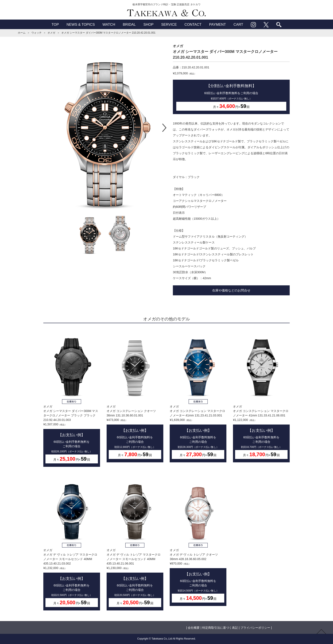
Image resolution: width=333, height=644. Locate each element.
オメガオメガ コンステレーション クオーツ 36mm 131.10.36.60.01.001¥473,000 (135, 396)
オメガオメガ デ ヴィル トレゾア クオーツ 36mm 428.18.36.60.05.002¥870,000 (198, 540)
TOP (55, 25)
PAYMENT (218, 25)
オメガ (51, 33)
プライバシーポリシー (255, 628)
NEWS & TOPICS (81, 25)
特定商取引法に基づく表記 (220, 628)
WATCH (109, 25)
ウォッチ (37, 33)
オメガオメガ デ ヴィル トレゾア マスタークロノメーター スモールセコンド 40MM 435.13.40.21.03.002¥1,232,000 (72, 542)
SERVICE (169, 25)
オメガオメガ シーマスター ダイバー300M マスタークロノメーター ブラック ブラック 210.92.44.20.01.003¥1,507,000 (72, 398)
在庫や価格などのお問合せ (231, 290)
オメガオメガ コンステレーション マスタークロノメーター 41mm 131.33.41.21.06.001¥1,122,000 (261, 396)
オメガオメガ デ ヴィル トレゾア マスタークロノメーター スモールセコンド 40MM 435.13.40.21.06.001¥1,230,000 (135, 542)
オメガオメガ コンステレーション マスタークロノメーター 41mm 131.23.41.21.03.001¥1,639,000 (198, 396)
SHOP (148, 25)
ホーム (22, 33)
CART (238, 25)
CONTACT (193, 25)
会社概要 (194, 628)
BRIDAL (129, 25)
